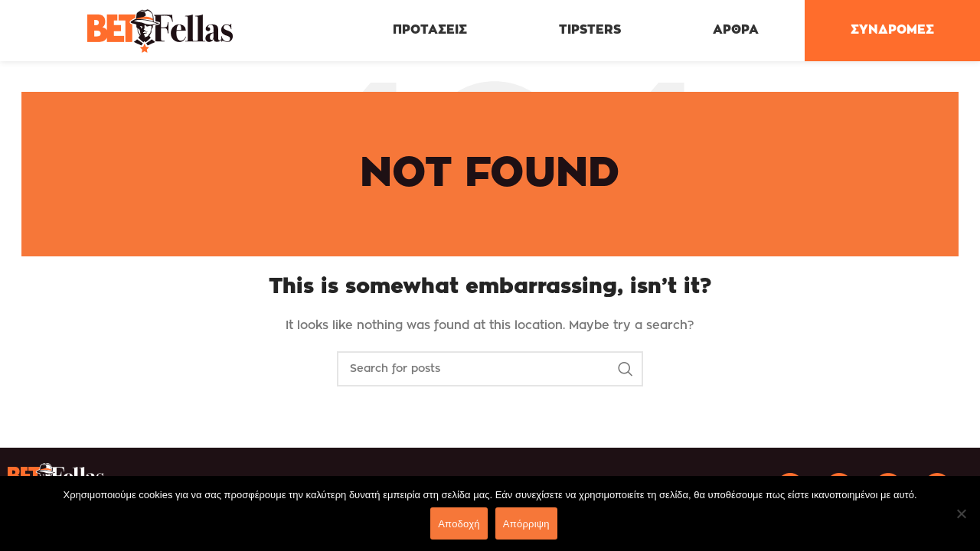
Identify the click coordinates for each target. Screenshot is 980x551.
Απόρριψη (526, 524)
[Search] (490, 369)
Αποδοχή (459, 524)
